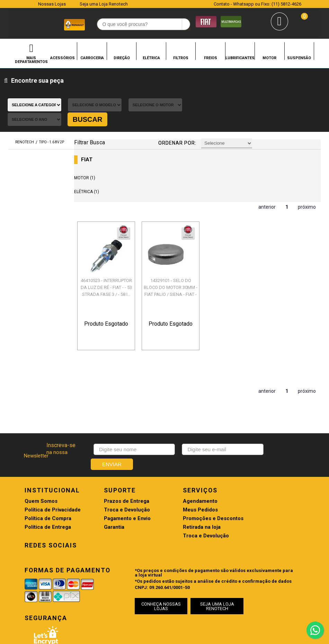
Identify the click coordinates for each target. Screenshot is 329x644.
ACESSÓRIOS (63, 58)
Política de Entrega (48, 480)
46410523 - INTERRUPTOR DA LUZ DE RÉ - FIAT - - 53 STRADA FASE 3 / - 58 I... (107, 249)
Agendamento (182, 454)
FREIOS (211, 58)
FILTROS (181, 58)
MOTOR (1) (87, 139)
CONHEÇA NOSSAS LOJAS (160, 552)
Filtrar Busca (92, 104)
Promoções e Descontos (195, 471)
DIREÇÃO (122, 58)
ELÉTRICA (151, 58)
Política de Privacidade (53, 462)
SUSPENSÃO (299, 58)
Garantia (105, 480)
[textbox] (133, 25)
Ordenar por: (178, 105)
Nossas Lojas (52, 4)
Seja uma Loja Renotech (104, 4)
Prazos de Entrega (117, 454)
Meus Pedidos (182, 462)
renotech (25, 104)
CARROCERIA (92, 58)
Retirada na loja (183, 480)
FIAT (90, 121)
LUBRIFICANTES (240, 58)
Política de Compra (48, 471)
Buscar (301, 81)
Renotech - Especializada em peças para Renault (18, 24)
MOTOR (269, 58)
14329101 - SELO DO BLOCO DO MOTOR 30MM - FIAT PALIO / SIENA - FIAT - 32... (168, 249)
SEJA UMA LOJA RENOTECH (210, 552)
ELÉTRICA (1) (89, 153)
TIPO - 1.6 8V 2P (52, 104)
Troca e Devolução (118, 462)
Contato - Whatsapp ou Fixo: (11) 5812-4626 (257, 4)
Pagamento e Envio (118, 471)
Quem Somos (41, 454)
